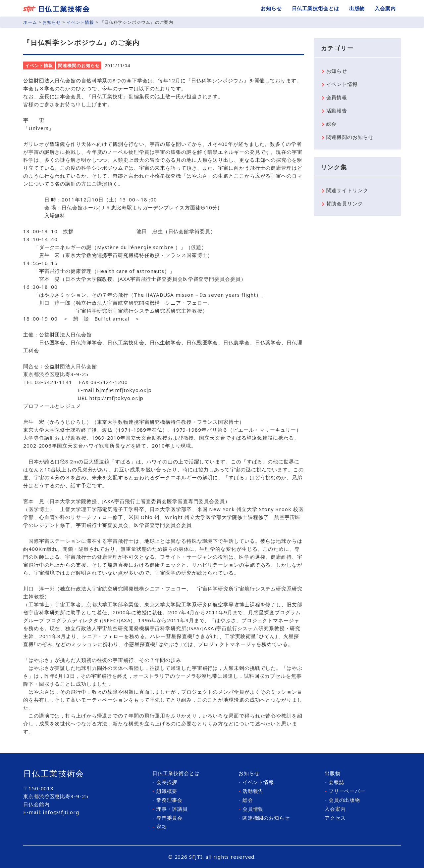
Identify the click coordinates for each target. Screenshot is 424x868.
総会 (332, 124)
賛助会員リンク (345, 203)
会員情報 (337, 97)
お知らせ (271, 8)
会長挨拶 (165, 782)
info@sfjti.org (61, 812)
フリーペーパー (345, 791)
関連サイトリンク (347, 190)
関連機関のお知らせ (79, 65)
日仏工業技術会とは (316, 8)
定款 (160, 827)
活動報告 (337, 110)
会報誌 (335, 782)
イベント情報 (80, 22)
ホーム (30, 22)
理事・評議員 (170, 809)
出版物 (357, 8)
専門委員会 (167, 818)
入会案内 (385, 8)
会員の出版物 (342, 800)
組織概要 (165, 791)
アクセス (335, 818)
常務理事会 (167, 800)
